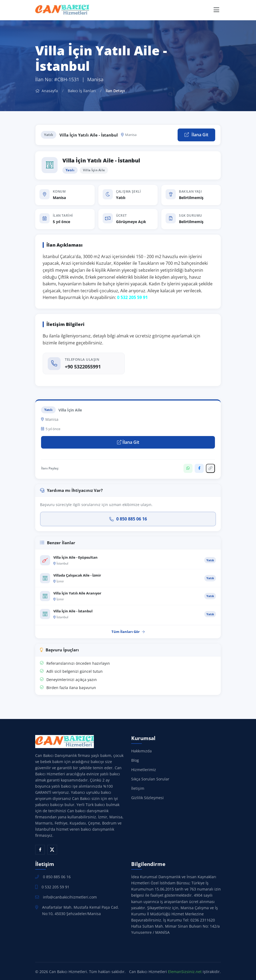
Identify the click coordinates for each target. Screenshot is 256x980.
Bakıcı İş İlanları (82, 91)
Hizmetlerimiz (144, 770)
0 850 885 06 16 (128, 519)
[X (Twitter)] (52, 850)
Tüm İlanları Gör (128, 632)
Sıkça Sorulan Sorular (150, 779)
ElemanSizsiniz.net (185, 972)
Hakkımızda (141, 751)
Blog (135, 760)
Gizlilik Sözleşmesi (147, 798)
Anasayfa (47, 91)
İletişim (138, 788)
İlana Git (196, 135)
